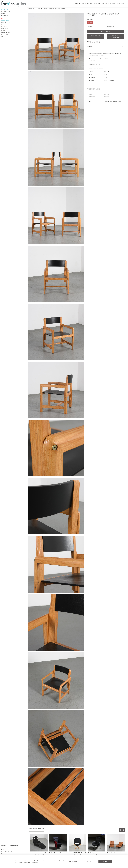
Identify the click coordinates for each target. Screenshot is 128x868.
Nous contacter (105, 32)
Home (29, 9)
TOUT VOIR (4, 14)
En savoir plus (73, 862)
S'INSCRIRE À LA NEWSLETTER (10, 846)
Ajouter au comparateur (115, 37)
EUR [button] (82, 4)
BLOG (3, 850)
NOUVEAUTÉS (5, 10)
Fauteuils (40, 9)
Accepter (105, 862)
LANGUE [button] (76, 4)
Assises (34, 9)
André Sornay (110, 27)
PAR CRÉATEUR (5, 16)
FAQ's (3, 854)
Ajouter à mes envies (96, 36)
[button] (6, 23)
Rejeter (89, 862)
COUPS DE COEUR (6, 12)
